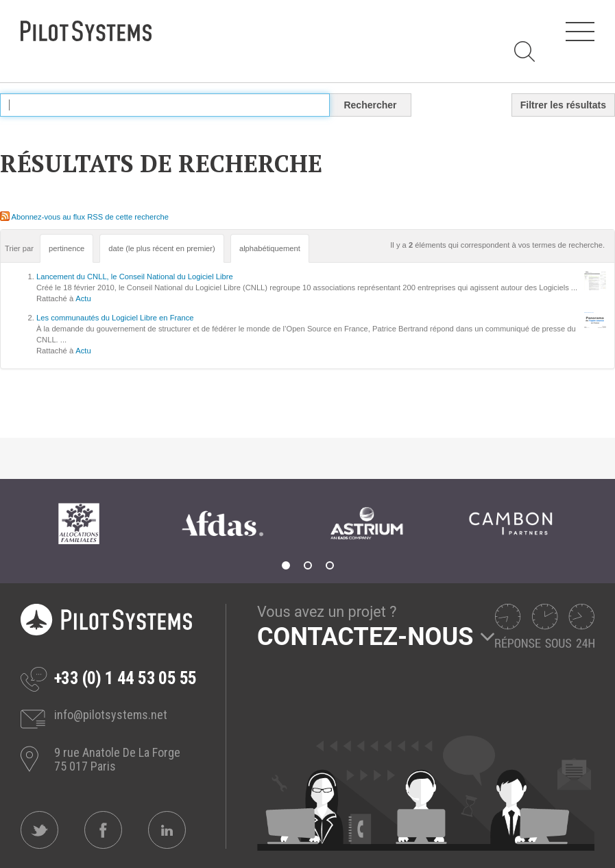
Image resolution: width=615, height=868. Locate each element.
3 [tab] (330, 565)
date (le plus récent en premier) (161, 248)
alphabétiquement (270, 248)
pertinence (67, 248)
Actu (83, 298)
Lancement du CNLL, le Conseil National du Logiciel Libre (135, 277)
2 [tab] (308, 565)
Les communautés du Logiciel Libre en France (115, 318)
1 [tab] (286, 565)
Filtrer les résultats (563, 105)
